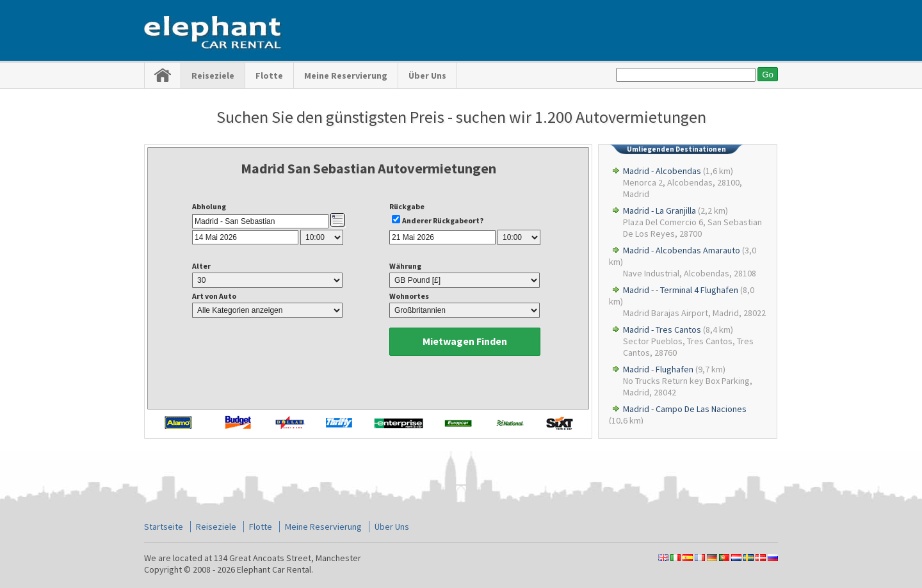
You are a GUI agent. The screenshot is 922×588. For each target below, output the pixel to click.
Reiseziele (213, 75)
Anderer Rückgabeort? (443, 220)
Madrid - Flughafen (658, 369)
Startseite (164, 527)
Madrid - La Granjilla (659, 211)
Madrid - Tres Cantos (662, 330)
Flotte (269, 75)
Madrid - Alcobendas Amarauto (682, 250)
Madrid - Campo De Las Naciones (685, 409)
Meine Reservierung (346, 75)
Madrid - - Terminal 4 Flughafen (681, 290)
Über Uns (427, 75)
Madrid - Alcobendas (662, 171)
